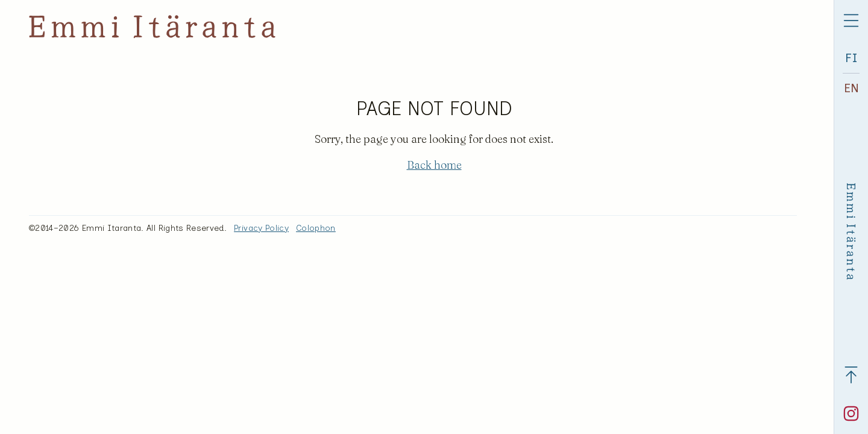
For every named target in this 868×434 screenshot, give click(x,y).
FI (851, 58)
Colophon (316, 228)
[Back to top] (851, 375)
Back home (434, 165)
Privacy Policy (261, 228)
